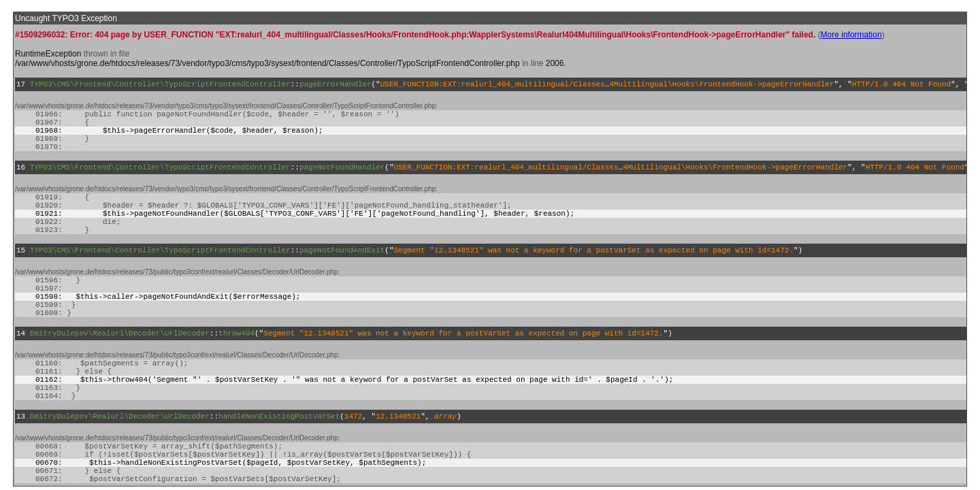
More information (851, 35)
